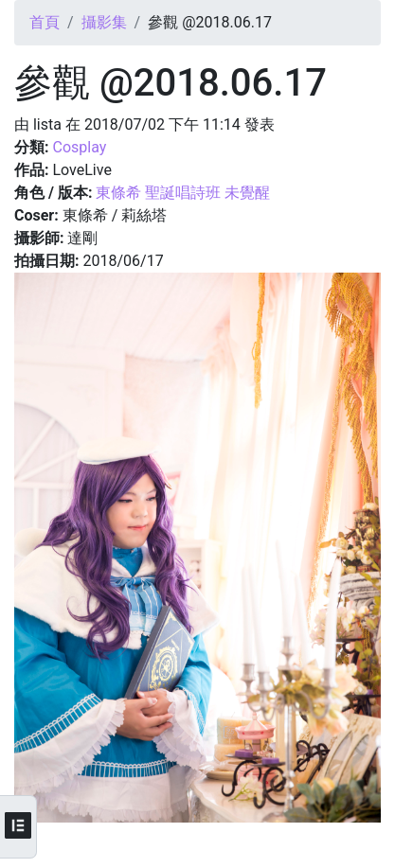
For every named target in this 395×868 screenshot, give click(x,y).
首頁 (45, 22)
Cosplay (79, 147)
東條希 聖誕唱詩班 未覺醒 (183, 193)
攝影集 (104, 22)
